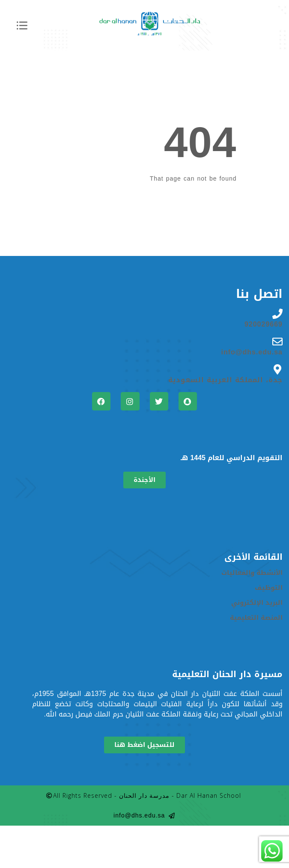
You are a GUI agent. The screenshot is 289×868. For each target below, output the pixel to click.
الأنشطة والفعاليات (252, 573)
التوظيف (269, 588)
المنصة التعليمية (256, 618)
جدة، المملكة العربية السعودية (225, 380)
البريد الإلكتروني (257, 603)
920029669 (264, 324)
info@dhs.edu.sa (252, 352)
